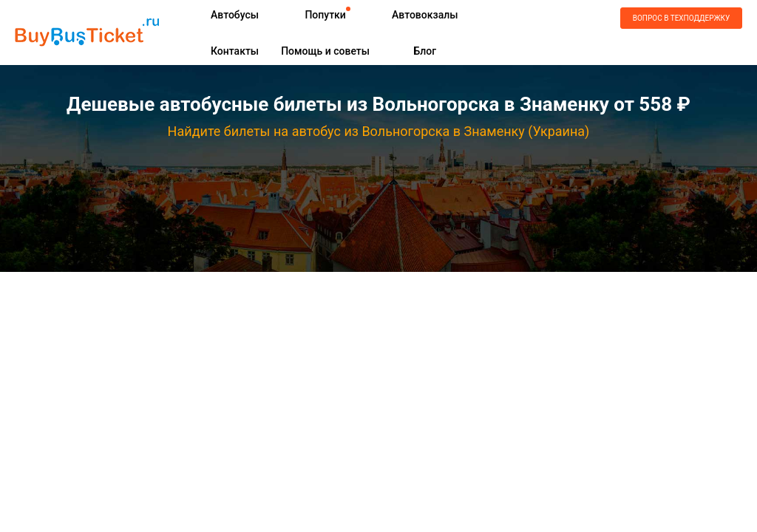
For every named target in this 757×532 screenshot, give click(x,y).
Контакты (235, 51)
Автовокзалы (425, 15)
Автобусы (235, 15)
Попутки (325, 15)
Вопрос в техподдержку (681, 18)
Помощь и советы (325, 51)
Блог (425, 51)
